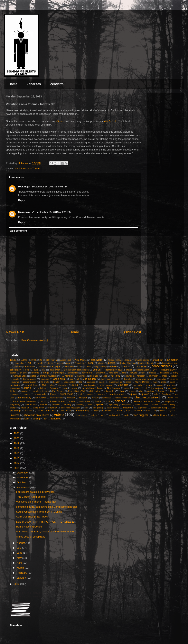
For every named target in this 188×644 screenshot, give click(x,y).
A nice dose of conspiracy (30, 537)
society (68, 404)
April (20, 563)
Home (13, 84)
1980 (34, 360)
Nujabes (137, 388)
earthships (59, 373)
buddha (16, 366)
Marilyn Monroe (142, 382)
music (27, 388)
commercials (141, 366)
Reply (21, 200)
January (22, 578)
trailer (119, 411)
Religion (83, 398)
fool (143, 373)
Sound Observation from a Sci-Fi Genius (39, 512)
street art (25, 408)
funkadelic (164, 373)
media (172, 382)
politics (171, 391)
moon (149, 385)
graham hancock (48, 376)
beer (90, 363)
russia (72, 401)
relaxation (71, 398)
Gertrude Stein (20, 376)
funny (176, 373)
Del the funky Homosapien (76, 370)
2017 (17, 448)
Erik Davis (101, 373)
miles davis (63, 385)
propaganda (40, 394)
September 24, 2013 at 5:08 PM (49, 187)
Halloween (82, 376)
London (57, 382)
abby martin (51, 360)
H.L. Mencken (67, 376)
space (99, 404)
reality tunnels (56, 398)
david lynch (55, 370)
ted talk (29, 411)
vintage (94, 415)
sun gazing (98, 408)
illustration (153, 376)
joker (117, 379)
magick (102, 382)
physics (132, 391)
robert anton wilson (147, 397)
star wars (127, 405)
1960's (24, 360)
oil (146, 388)
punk (80, 394)
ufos (162, 411)
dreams (35, 373)
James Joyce (29, 379)
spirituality (114, 405)
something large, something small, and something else (47, 507)
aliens (128, 360)
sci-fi (108, 401)
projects (26, 394)
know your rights (144, 379)
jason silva (59, 379)
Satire (98, 401)
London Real (70, 382)
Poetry (161, 391)
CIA (79, 366)
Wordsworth (15, 419)
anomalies (20, 363)
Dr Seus (24, 373)
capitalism (29, 366)
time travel (66, 411)
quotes (145, 394)
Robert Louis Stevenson (24, 401)
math (163, 382)
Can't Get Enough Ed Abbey (32, 517)
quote (134, 394)
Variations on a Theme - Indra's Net (36, 502)
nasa (64, 388)
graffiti (33, 376)
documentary (168, 370)
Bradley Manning (127, 363)
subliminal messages (71, 408)
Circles (60, 121)
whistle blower (160, 415)
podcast (151, 391)
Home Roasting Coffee (29, 527)
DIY (155, 370)
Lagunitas (161, 379)
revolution (107, 398)
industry (175, 376)
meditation (15, 385)
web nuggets (141, 415)
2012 (17, 584)
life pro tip (45, 382)
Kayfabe (128, 379)
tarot (173, 408)
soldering (80, 405)
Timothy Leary (82, 411)
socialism (56, 405)
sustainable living (159, 408)
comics (125, 366)
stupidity (53, 408)
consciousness (162, 366)
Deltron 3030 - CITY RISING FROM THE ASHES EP (46, 522)
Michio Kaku (48, 385)
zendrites (56, 419)
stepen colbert (141, 405)
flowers (133, 373)
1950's (13, 360)
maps (129, 382)
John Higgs (106, 379)
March (21, 568)
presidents (14, 394)
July (19, 548)
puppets (90, 394)
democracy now (114, 370)
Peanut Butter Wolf (77, 391)
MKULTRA (123, 385)
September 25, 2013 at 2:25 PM (53, 212)
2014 (17, 463)
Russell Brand (57, 401)
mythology (42, 388)
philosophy (109, 391)
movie (160, 385)
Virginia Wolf (114, 415)
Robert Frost (173, 398)
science (120, 401)
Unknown (24, 212)
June (20, 553)
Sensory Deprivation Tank (147, 401)
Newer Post (15, 332)
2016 (17, 453)
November (23, 477)
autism (60, 363)
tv (155, 411)
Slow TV (44, 405)
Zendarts (57, 84)
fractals (153, 373)
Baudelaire (80, 363)
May (20, 558)
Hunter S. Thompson (136, 376)
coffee (113, 366)
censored (69, 366)
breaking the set (146, 363)
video (59, 414)
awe (68, 363)
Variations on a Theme (28, 168)
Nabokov (54, 388)
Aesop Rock (66, 360)
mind (75, 385)
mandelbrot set (116, 382)
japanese (45, 379)
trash (128, 411)
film (124, 373)
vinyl (103, 415)
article (40, 363)
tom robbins (108, 411)
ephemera (87, 373)
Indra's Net (109, 121)
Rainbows (166, 394)
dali (44, 370)
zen (46, 419)
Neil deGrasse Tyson (92, 388)
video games (81, 415)
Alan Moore (81, 360)
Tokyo (96, 411)
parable (25, 391)
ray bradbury (25, 398)
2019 (17, 443)
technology (15, 411)
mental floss (31, 385)
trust (148, 411)
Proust (53, 394)
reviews (95, 398)
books (112, 363)
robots (43, 401)
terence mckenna (47, 411)
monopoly (137, 385)
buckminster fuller (170, 363)
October (22, 482)
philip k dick (94, 391)
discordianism (143, 370)
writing (36, 419)
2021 (17, 433)
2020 (17, 438)
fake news (114, 373)
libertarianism (30, 382)
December (23, 473)
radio (156, 394)
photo (122, 391)
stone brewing (168, 405)
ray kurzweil (41, 398)
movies (171, 385)
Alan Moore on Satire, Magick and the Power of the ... (46, 532)
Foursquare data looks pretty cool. (35, 492)
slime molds (30, 405)
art (29, 363)
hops (105, 376)
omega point (157, 388)
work (27, 419)
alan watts (96, 360)
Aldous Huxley (115, 360)
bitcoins (101, 363)
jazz (71, 379)
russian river (85, 401)
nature (74, 388)
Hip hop (94, 376)
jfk (78, 379)
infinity (16, 379)
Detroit (129, 370)
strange (13, 408)
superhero (128, 408)
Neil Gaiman (113, 388)
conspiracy (15, 370)
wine (173, 415)
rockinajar (24, 187)
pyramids (101, 394)
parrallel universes (40, 391)
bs (158, 363)
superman (143, 408)
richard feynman (122, 398)
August (21, 543)
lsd (81, 382)
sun (86, 408)
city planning (101, 366)
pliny (141, 391)
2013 (17, 468)
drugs (46, 373)
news (127, 388)
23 (41, 360)
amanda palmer (142, 360)
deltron (97, 370)
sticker (155, 405)
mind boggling (89, 385)
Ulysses (172, 411)
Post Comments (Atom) (35, 340)
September (23, 488)
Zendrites (34, 84)
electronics (73, 373)
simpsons (169, 401)
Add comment (19, 231)
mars (155, 382)
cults (36, 370)
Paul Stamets (58, 391)
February (22, 573)
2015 (17, 458)
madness (91, 382)
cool (27, 370)
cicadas (88, 366)
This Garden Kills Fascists (31, 497)
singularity (15, 404)
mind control (107, 385)
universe (15, 415)
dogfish (13, 373)
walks (126, 415)
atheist (50, 363)
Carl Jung (42, 366)
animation (173, 360)
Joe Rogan (89, 379)
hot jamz (115, 376)
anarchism (158, 360)
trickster (138, 411)
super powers (113, 408)
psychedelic (67, 394)
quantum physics (117, 394)
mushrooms (15, 388)
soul (90, 405)
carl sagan (56, 366)
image (164, 376)
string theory (39, 408)
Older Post (133, 332)
